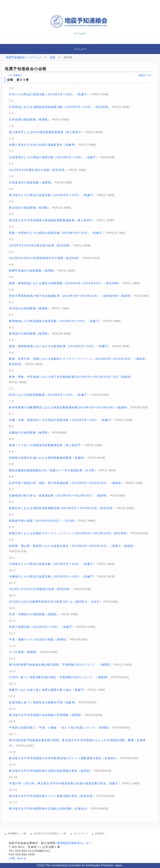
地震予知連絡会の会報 (26, 69)
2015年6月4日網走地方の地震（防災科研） (38, 170)
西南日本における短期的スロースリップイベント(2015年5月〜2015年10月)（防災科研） (69, 533)
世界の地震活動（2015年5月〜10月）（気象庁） (42, 627)
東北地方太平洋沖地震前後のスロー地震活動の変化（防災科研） (52, 796)
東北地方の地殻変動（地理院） (30, 208)
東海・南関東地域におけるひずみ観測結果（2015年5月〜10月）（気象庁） (60, 346)
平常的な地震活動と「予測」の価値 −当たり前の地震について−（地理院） (60, 728)
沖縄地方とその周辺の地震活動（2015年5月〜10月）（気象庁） (52, 576)
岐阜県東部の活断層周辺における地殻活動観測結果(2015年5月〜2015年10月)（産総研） (69, 407)
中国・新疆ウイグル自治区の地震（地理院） (39, 639)
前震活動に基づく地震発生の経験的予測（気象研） (43, 702)
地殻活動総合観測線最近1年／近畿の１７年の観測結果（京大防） (53, 470)
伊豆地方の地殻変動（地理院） (30, 308)
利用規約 (100, 834)
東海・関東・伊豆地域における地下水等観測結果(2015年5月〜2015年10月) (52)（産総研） (71, 377)
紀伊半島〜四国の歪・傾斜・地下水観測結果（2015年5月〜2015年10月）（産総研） (67, 483)
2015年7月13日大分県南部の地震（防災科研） (41, 589)
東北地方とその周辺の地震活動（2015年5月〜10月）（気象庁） (52, 195)
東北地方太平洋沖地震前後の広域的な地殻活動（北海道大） (49, 809)
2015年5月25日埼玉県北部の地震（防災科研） (41, 245)
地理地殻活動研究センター (74, 843)
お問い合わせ (18, 858)
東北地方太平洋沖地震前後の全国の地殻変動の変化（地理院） (51, 771)
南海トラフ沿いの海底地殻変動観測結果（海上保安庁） (46, 445)
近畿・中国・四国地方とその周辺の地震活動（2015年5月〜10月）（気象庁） (61, 420)
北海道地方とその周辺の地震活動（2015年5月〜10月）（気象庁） (54, 157)
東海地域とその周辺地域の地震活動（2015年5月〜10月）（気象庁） (55, 321)
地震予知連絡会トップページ (23, 57)
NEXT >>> (145, 75)
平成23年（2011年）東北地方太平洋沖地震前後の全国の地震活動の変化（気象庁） (65, 783)
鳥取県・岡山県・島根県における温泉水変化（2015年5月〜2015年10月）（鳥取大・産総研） (72, 546)
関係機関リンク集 (17, 834)
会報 (52, 57)
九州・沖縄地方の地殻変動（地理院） (34, 614)
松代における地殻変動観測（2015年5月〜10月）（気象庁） (50, 395)
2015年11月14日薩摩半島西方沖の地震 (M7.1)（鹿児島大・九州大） (56, 602)
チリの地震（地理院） (24, 652)
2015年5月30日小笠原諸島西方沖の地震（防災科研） (45, 258)
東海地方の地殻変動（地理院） (30, 334)
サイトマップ (81, 834)
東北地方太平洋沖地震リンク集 (50, 834)
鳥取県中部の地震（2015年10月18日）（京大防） (43, 521)
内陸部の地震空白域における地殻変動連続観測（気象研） (48, 458)
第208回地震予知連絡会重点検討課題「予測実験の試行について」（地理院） (61, 665)
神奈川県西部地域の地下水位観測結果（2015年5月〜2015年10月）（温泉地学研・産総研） (71, 296)
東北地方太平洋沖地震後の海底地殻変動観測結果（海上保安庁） (52, 220)
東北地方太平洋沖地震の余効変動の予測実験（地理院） (46, 715)
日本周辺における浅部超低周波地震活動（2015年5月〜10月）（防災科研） (60, 107)
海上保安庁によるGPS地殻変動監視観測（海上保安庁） (47, 132)
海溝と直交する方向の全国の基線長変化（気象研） (43, 145)
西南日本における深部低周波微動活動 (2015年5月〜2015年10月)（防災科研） (62, 508)
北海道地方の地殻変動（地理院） (31, 182)
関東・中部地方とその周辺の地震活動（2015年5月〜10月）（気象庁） (57, 233)
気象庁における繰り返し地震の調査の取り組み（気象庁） (48, 690)
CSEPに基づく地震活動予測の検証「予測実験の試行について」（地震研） (59, 677)
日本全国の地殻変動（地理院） (30, 120)
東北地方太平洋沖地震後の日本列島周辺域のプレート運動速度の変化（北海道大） (64, 758)
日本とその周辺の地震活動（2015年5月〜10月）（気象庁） (50, 94)
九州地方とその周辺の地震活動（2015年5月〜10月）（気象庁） (52, 564)
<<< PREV (15, 75)
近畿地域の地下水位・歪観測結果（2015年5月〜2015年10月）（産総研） (59, 496)
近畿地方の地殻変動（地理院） (30, 433)
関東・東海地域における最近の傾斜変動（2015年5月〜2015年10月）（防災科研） (65, 283)
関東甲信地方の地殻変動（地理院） (33, 271)
